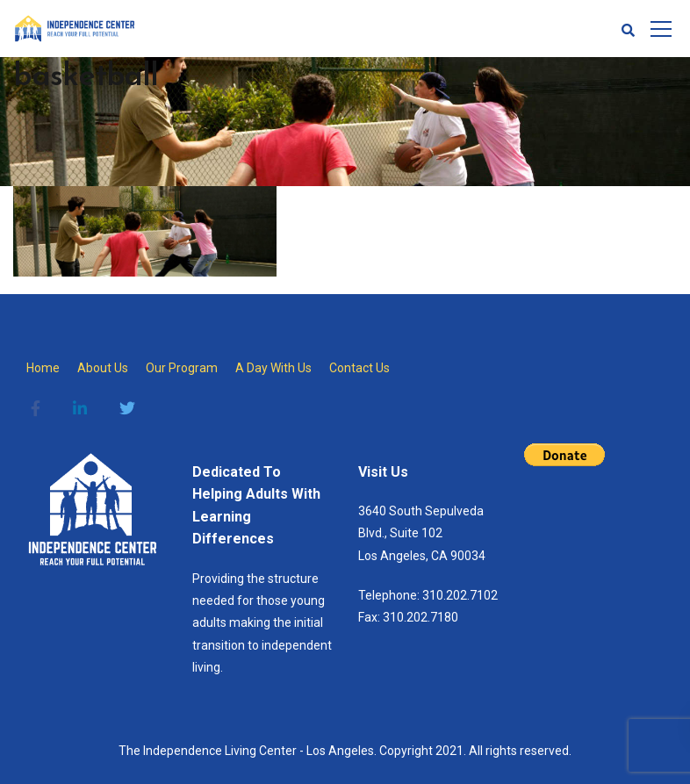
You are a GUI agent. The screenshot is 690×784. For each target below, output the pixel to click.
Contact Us (359, 368)
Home (43, 368)
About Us (103, 368)
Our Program (182, 368)
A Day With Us (273, 368)
